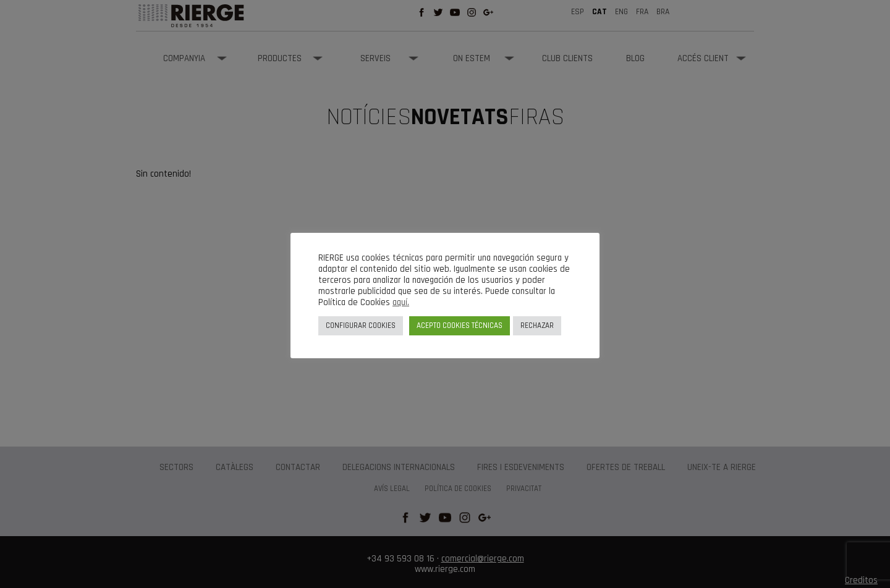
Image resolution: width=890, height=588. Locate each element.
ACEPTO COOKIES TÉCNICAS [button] (460, 325)
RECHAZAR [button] (537, 325)
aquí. (401, 302)
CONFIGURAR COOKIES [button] (361, 325)
